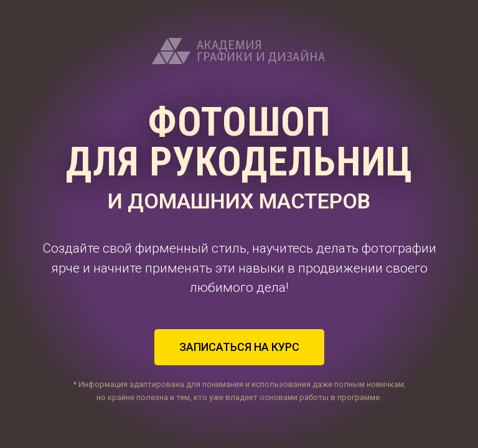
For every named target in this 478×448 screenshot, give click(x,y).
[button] (239, 347)
